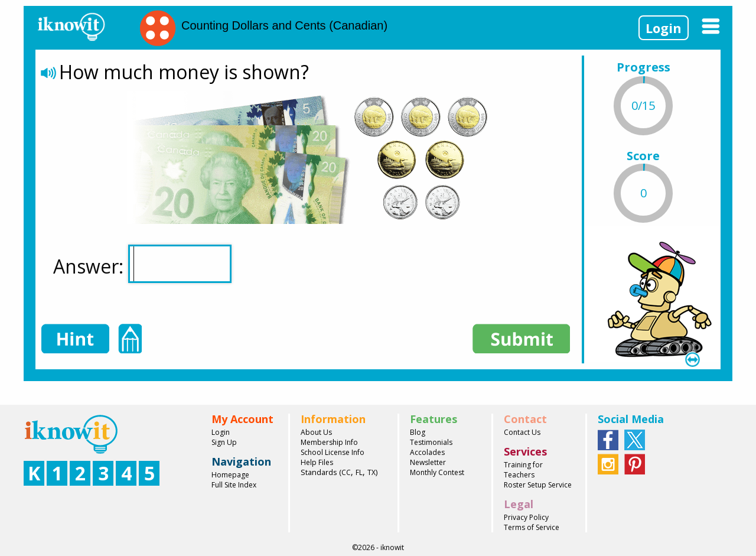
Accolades (427, 452)
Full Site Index (234, 485)
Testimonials (431, 442)
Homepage (230, 475)
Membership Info (329, 442)
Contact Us (522, 432)
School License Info (333, 452)
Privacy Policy (526, 517)
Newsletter (428, 462)
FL (359, 472)
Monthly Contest (437, 472)
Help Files (317, 462)
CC (346, 472)
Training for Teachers (523, 470)
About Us (316, 432)
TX (372, 472)
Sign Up (224, 442)
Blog (418, 432)
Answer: (142, 264)
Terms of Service (532, 527)
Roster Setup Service (538, 485)
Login (664, 28)
